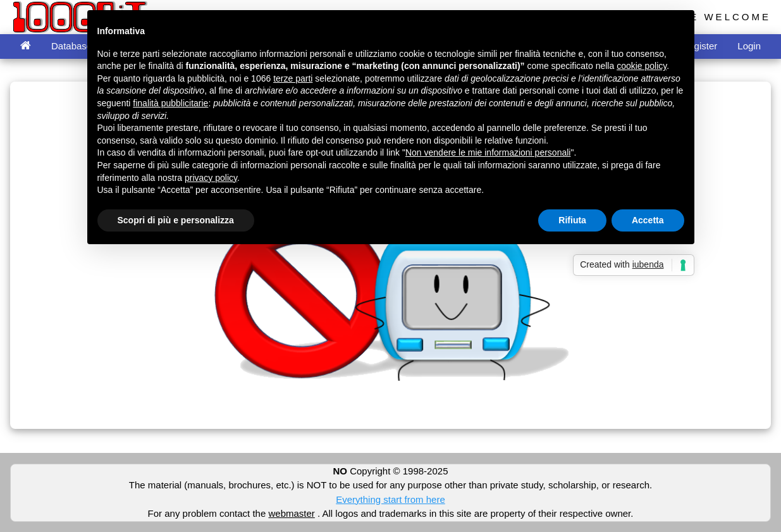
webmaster (291, 513)
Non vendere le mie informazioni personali (488, 152)
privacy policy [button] (211, 178)
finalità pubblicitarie (170, 103)
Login (749, 46)
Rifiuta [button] (572, 220)
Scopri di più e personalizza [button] (176, 220)
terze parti (293, 78)
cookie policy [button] (642, 66)
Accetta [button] (648, 220)
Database (71, 46)
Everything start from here (390, 499)
